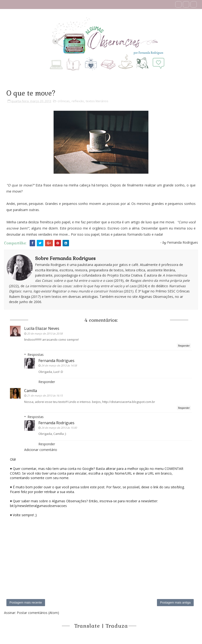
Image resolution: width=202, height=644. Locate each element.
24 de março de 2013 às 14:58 (59, 365)
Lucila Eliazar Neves (42, 328)
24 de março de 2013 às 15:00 (59, 428)
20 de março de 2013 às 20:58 (45, 333)
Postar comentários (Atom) (38, 613)
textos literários (97, 101)
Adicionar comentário (41, 450)
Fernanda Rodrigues (56, 361)
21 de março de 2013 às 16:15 (45, 395)
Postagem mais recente (26, 602)
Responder (184, 346)
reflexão (78, 101)
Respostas (36, 355)
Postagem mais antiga (175, 602)
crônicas (64, 101)
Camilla (31, 391)
